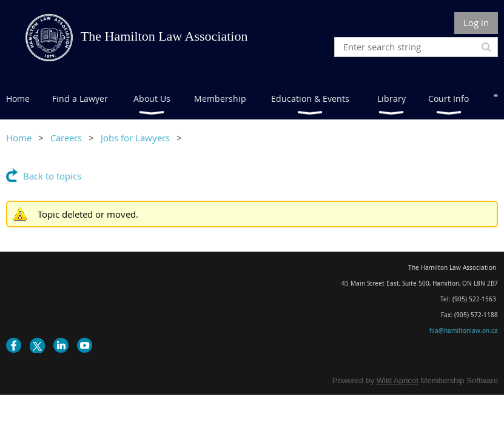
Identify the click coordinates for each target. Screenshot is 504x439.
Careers (66, 138)
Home (19, 138)
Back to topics (52, 176)
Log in (476, 22)
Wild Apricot (398, 380)
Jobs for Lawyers (135, 138)
